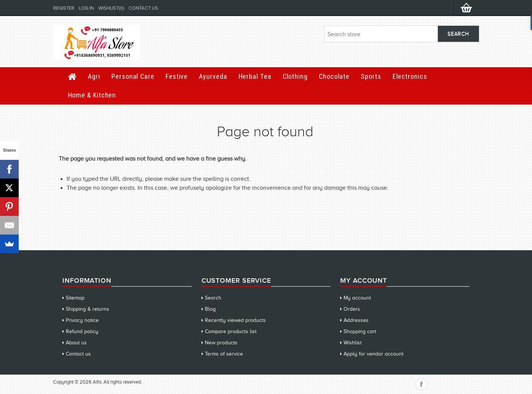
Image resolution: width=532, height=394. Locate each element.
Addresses (356, 320)
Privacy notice (82, 320)
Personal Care (133, 76)
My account (357, 298)
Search (213, 298)
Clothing (295, 76)
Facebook (421, 384)
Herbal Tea (255, 76)
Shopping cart (360, 331)
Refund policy (82, 331)
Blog (210, 309)
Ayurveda (213, 76)
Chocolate (334, 76)
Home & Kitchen (92, 95)
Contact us (143, 8)
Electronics (410, 76)
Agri (94, 76)
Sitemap (75, 298)
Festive (177, 76)
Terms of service (224, 354)
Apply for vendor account (373, 354)
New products (221, 343)
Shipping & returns (87, 309)
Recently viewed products (235, 320)
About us (76, 343)
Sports (371, 76)
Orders (352, 309)
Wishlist (353, 343)
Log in (86, 8)
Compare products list (231, 331)
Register (64, 8)
